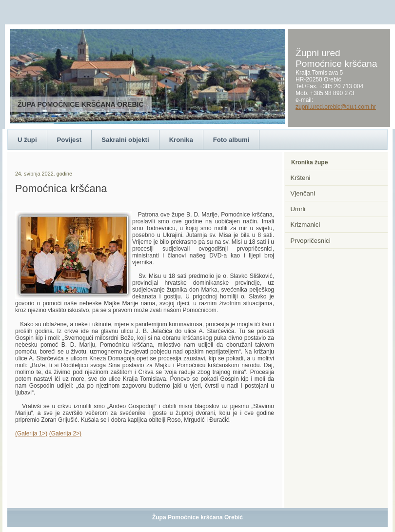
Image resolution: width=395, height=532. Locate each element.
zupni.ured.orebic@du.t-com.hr (336, 107)
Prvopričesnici (311, 241)
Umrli (298, 209)
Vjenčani (303, 193)
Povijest (69, 140)
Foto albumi (231, 140)
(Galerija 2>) (65, 433)
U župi (27, 140)
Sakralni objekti (125, 140)
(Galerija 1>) (31, 433)
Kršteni (301, 178)
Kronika (181, 140)
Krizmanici (306, 225)
